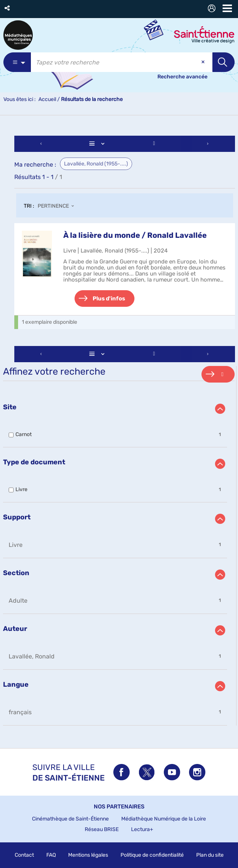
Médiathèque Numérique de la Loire (164, 819)
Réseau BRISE (102, 829)
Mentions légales (88, 855)
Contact (24, 855)
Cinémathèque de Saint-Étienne (70, 819)
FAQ (51, 855)
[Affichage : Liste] (98, 144)
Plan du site (210, 855)
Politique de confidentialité (152, 855)
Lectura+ (142, 829)
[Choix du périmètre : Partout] (17, 62)
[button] (8, 8)
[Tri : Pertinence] (58, 207)
